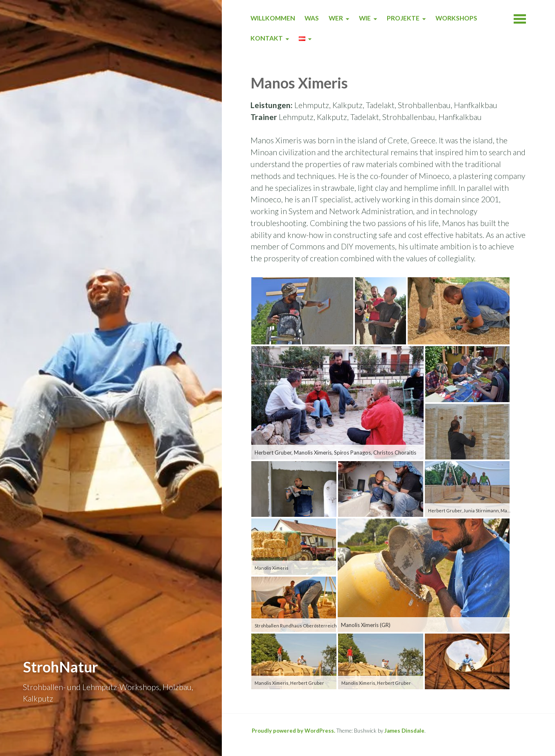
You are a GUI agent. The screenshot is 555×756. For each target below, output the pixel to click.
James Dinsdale (404, 731)
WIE (365, 18)
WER (336, 18)
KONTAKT (267, 38)
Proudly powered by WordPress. (293, 731)
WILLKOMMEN (273, 18)
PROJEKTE (403, 18)
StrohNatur (60, 667)
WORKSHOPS (456, 18)
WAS (312, 18)
